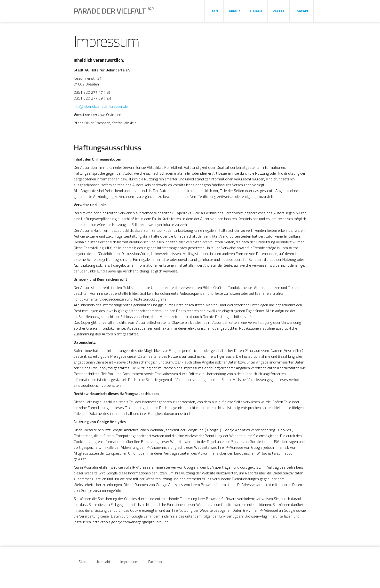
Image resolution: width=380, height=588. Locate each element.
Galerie (256, 11)
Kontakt (301, 11)
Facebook (156, 562)
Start (214, 11)
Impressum (129, 562)
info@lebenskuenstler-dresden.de (101, 106)
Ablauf (234, 11)
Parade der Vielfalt (113, 11)
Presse (278, 11)
